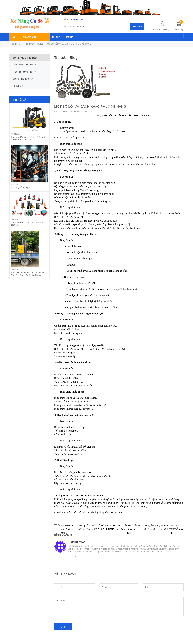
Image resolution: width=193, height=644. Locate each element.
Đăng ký (168, 30)
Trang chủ (15, 44)
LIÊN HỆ (69, 37)
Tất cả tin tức (28, 44)
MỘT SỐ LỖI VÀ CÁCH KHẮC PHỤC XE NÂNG (90, 106)
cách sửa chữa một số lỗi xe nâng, (68, 529)
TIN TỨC (56, 37)
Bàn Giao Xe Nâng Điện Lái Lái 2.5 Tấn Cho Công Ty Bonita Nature (28, 274)
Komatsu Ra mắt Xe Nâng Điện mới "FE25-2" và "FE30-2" (28, 138)
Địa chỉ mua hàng (21, 79)
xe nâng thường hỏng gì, (177, 529)
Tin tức (40, 44)
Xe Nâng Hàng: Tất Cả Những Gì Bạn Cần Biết (29, 224)
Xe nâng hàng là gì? (21, 187)
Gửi (63, 627)
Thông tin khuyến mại (23, 72)
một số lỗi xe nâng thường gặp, (133, 529)
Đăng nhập (158, 30)
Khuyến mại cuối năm (23, 65)
